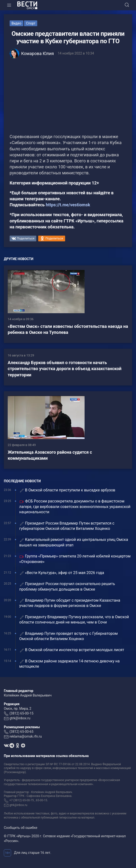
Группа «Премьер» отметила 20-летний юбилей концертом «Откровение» (75, 559)
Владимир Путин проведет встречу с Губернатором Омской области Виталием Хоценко (68, 636)
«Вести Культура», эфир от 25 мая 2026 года (62, 573)
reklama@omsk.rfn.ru (26, 736)
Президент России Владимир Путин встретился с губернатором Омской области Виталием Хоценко (67, 526)
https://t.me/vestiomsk (68, 205)
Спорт (31, 23)
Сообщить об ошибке (21, 828)
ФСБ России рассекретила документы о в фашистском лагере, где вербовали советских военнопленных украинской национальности (75, 507)
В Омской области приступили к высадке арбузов (67, 490)
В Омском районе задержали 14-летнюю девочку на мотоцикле (69, 664)
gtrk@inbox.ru (20, 718)
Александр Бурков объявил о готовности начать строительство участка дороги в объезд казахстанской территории (65, 369)
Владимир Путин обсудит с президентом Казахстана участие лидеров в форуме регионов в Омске (70, 603)
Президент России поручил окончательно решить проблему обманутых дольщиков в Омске (67, 586)
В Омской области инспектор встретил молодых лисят (72, 650)
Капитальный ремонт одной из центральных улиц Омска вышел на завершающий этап (74, 542)
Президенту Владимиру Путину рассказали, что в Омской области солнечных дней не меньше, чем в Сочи (74, 620)
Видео (16, 23)
